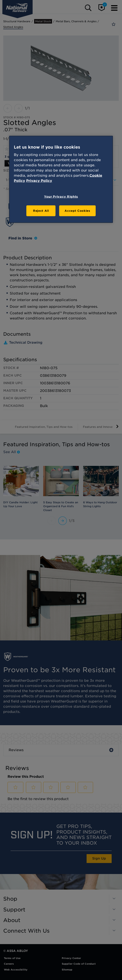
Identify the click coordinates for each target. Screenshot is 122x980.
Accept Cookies (77, 211)
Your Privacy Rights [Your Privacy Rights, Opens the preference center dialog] (61, 197)
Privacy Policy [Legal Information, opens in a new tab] (39, 181)
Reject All (41, 211)
